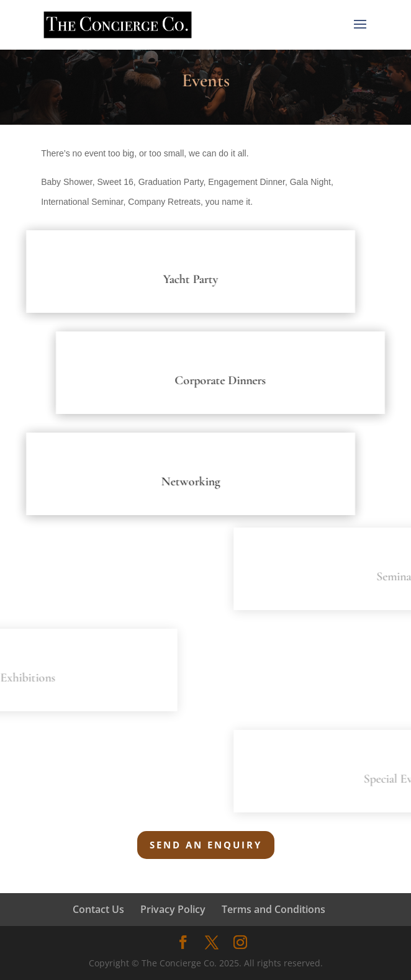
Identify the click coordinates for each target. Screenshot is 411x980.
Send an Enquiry (206, 845)
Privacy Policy (173, 909)
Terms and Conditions (273, 909)
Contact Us (98, 909)
